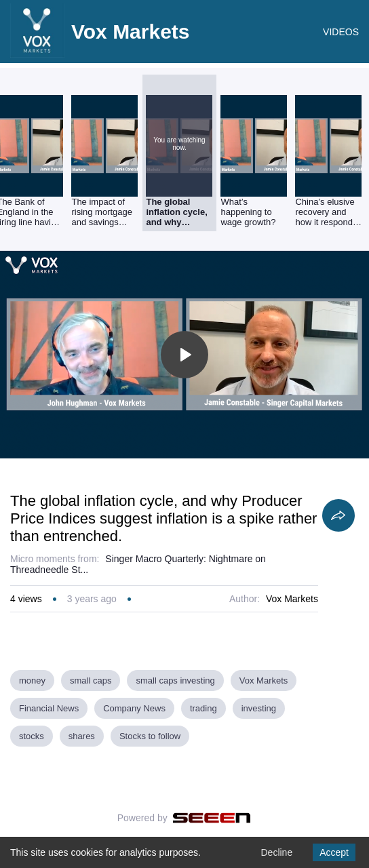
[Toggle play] (184, 355)
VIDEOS (341, 32)
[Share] (338, 515)
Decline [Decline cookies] (276, 852)
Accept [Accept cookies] (334, 852)
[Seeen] (212, 818)
